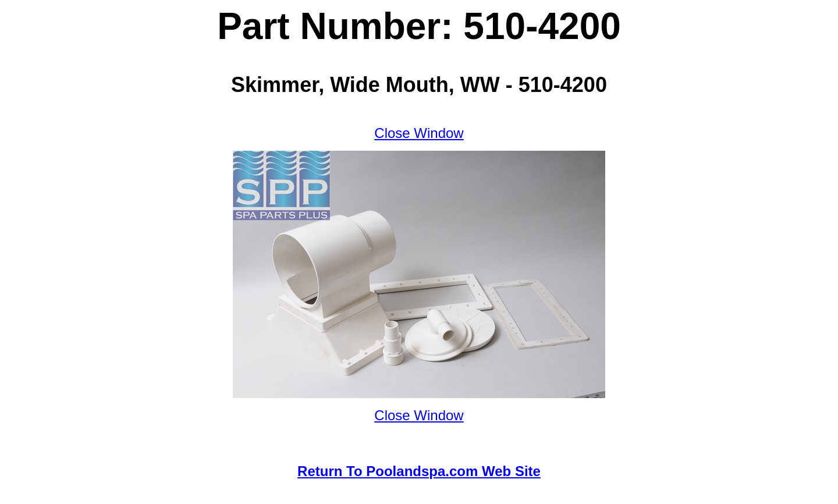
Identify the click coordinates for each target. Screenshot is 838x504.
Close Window (419, 133)
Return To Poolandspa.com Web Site (419, 471)
